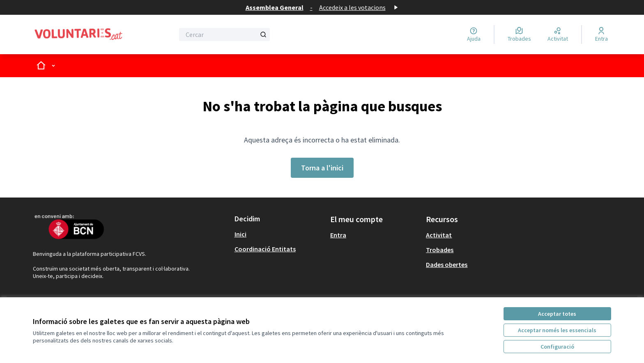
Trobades (440, 250)
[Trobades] (519, 34)
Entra (338, 235)
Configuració (557, 347)
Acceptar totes (557, 314)
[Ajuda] (474, 34)
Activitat (439, 235)
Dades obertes (447, 264)
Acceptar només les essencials (557, 330)
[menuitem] (279, 234)
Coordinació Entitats (265, 249)
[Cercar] (224, 34)
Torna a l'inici (322, 168)
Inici (240, 234)
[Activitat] (558, 34)
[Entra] (601, 34)
